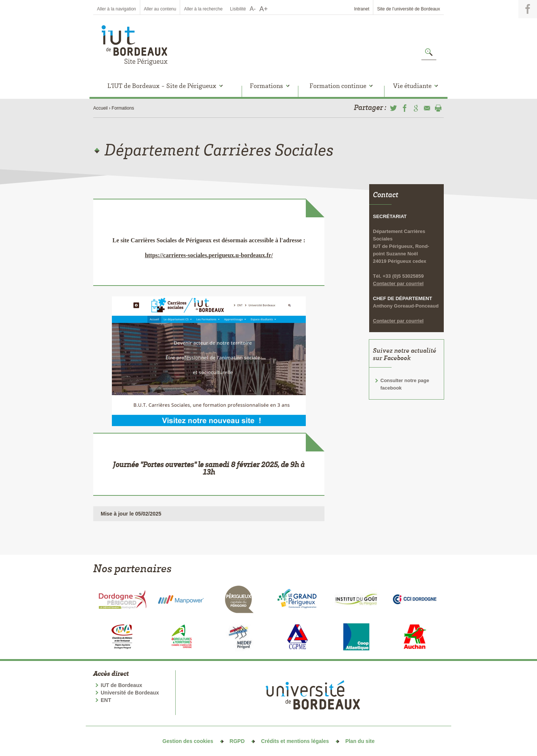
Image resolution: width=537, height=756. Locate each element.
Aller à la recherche (203, 9)
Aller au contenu (160, 9)
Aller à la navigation (117, 9)
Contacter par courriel (398, 265)
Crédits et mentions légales (295, 741)
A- (253, 9)
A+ (264, 9)
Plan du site (360, 741)
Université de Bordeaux (130, 693)
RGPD (237, 741)
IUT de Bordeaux (121, 685)
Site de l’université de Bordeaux (409, 9)
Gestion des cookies (188, 741)
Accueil (101, 108)
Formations (123, 108)
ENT (106, 700)
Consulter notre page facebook (405, 366)
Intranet (362, 9)
